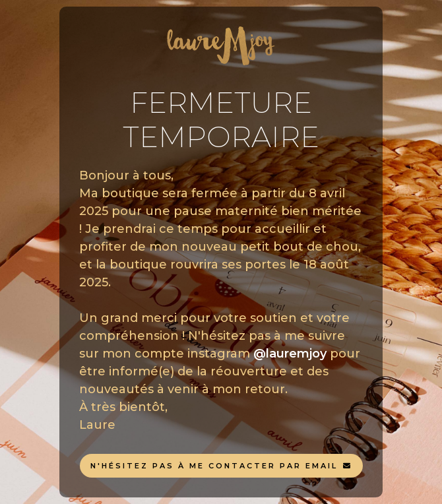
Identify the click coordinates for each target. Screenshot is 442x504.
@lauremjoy (290, 354)
